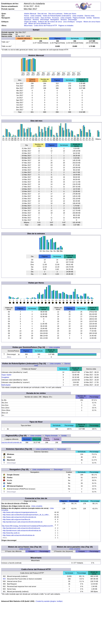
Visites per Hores (70, 14)
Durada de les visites (32, 18)
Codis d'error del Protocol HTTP (45, 26)
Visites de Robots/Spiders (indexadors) (57, 16)
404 (4, 579)
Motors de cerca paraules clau (39, 23)
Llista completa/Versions (45, 449)
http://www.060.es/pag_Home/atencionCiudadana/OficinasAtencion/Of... (28, 526)
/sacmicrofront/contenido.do (12, 442)
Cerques (79, 22)
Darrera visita (89, 16)
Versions (36, 20)
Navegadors (55, 20)
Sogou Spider (6, 375)
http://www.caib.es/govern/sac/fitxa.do (17, 519)
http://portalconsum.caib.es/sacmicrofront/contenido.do (23, 522)
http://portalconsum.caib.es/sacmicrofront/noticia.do (21, 528)
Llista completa (36, 16)
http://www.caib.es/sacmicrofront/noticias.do (19, 535)
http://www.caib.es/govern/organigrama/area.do (20, 512)
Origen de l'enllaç (30, 22)
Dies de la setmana (55, 14)
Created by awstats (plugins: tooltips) (49, 601)
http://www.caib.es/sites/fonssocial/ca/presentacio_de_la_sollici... (26, 515)
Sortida (89, 18)
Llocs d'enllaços (69, 22)
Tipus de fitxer (46, 18)
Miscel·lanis (28, 26)
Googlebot (5, 377)
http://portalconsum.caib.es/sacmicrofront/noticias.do (22, 530)
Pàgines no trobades (66, 26)
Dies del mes (42, 14)
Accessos (56, 18)
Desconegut (45, 20)
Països (27, 16)
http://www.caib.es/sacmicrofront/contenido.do (19, 517)
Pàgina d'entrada (79, 18)
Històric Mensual (30, 14)
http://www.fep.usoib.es (11, 533)
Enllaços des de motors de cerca (50, 22)
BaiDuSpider (6, 385)
